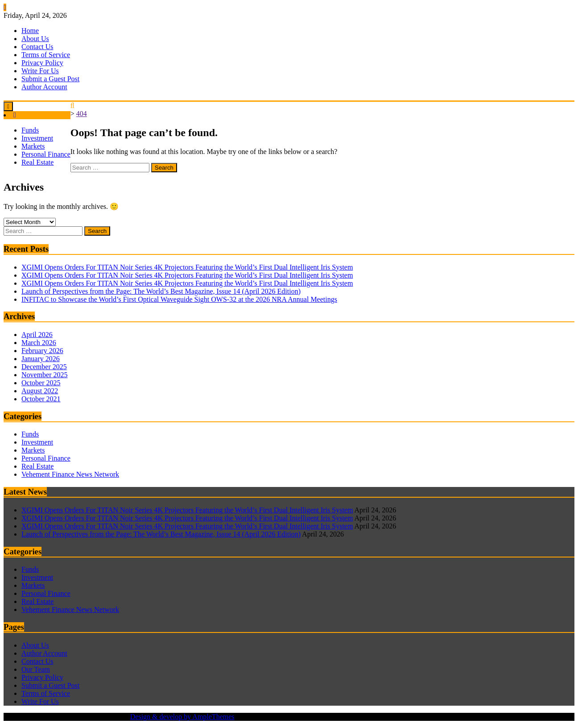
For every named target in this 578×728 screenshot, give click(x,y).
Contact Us (37, 47)
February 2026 (42, 351)
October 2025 (41, 383)
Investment (37, 138)
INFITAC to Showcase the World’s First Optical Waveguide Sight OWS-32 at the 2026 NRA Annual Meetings (179, 299)
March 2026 (39, 343)
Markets (33, 146)
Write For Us (40, 71)
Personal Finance (46, 154)
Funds (30, 130)
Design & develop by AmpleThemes (182, 717)
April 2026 (37, 335)
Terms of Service (46, 55)
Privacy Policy (42, 63)
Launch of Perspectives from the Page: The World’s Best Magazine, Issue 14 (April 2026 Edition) (161, 291)
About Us (35, 39)
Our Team (36, 669)
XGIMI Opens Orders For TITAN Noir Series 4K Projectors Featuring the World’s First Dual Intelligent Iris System (187, 267)
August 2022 (40, 391)
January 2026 (41, 359)
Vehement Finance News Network (70, 474)
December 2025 (44, 367)
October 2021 (41, 399)
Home (30, 31)
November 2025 (45, 375)
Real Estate (37, 162)
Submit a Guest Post (50, 79)
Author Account (44, 87)
